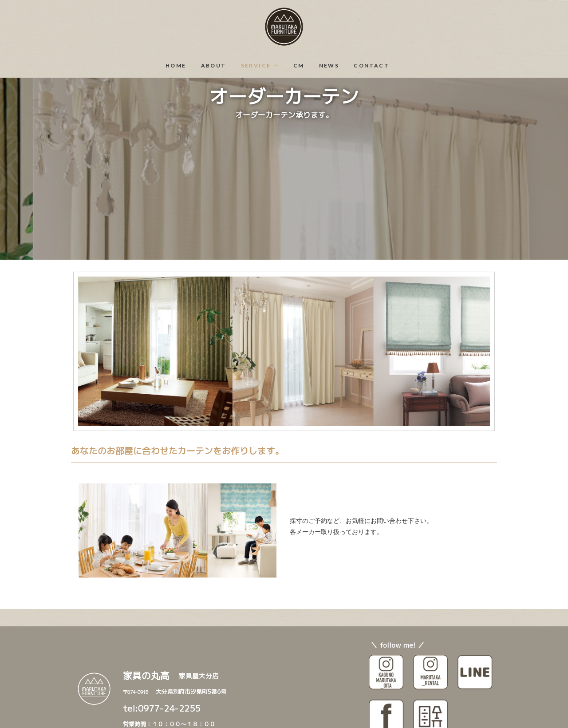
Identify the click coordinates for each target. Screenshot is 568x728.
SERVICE (256, 65)
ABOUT (214, 65)
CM (299, 65)
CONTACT (371, 65)
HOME (176, 65)
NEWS (329, 65)
